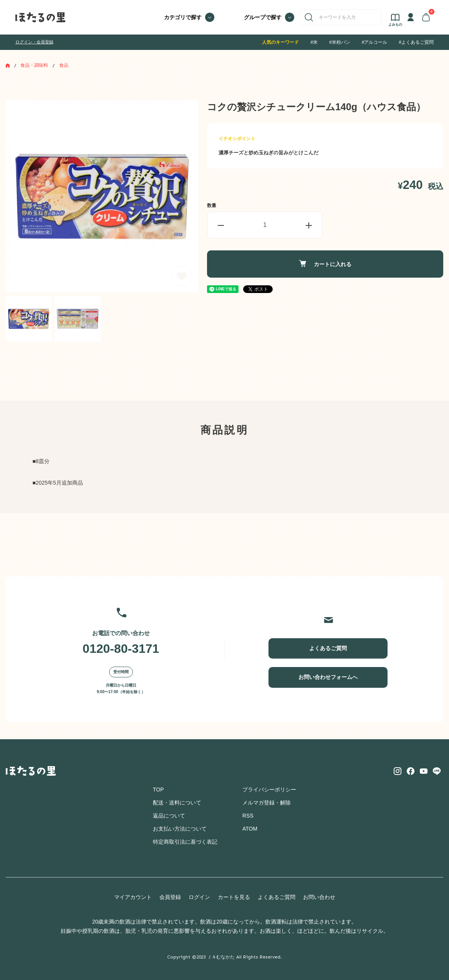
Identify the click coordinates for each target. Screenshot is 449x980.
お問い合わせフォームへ (328, 677)
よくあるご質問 (328, 648)
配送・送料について (177, 803)
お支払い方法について (180, 829)
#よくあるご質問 (416, 42)
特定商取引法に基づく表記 (185, 842)
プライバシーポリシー (269, 790)
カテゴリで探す (183, 17)
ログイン (199, 897)
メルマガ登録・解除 (267, 803)
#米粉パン (340, 42)
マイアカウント (133, 897)
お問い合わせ (319, 897)
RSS (248, 816)
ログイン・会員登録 (34, 42)
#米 (314, 42)
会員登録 (170, 897)
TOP (158, 790)
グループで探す (263, 17)
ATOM (250, 829)
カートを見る (234, 897)
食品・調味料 (34, 65)
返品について (169, 816)
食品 (64, 65)
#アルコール (375, 42)
